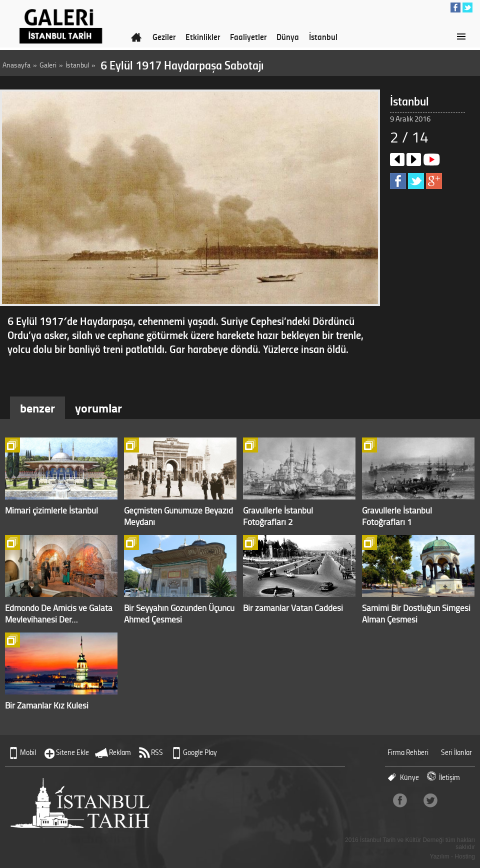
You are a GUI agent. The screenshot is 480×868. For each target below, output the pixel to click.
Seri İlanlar (456, 752)
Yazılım (440, 856)
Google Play (200, 752)
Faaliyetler (248, 36)
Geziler (164, 36)
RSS (157, 752)
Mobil (28, 752)
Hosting (465, 856)
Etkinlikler (203, 36)
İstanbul (323, 36)
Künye (409, 777)
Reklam (120, 752)
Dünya (288, 36)
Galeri (48, 65)
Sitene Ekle (72, 752)
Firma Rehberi (408, 752)
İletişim (449, 777)
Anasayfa (16, 65)
